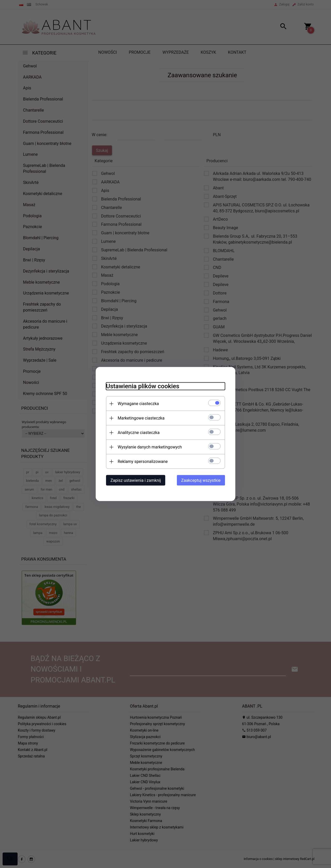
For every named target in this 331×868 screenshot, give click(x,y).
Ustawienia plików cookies (143, 386)
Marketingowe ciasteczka (141, 418)
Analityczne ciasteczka (139, 433)
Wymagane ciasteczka (138, 404)
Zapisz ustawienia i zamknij (136, 480)
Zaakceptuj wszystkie (201, 480)
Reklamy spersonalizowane (143, 462)
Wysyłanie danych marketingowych (150, 447)
